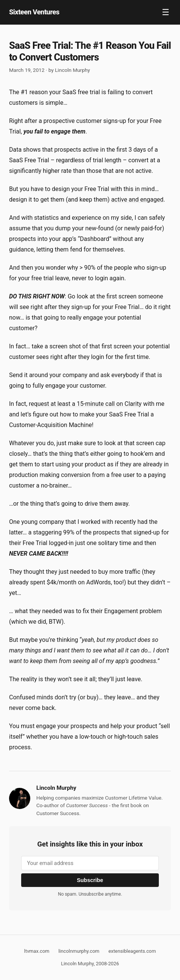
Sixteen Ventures (34, 12)
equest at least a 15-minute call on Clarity (86, 404)
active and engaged (137, 200)
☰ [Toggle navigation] (166, 12)
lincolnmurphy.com (79, 951)
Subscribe (90, 880)
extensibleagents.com (132, 951)
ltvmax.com (37, 951)
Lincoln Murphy (72, 70)
